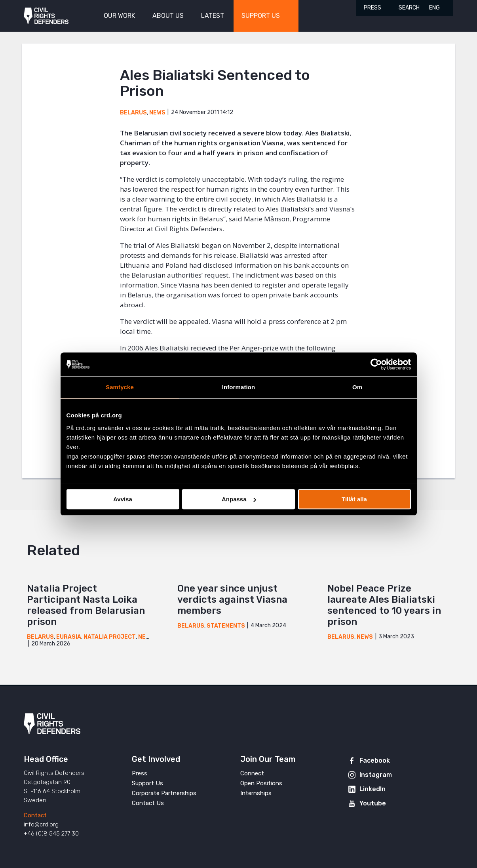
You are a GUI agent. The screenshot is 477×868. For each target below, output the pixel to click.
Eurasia (69, 637)
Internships (256, 793)
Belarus (133, 113)
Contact (35, 815)
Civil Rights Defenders (46, 16)
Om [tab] (357, 387)
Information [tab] (239, 387)
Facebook (375, 760)
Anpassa (239, 499)
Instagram (376, 775)
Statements (226, 626)
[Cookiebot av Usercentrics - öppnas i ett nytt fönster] (376, 364)
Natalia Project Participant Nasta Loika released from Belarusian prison (86, 605)
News (157, 113)
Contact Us (148, 803)
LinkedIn (372, 789)
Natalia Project (110, 637)
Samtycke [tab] (120, 387)
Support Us (147, 783)
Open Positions (261, 783)
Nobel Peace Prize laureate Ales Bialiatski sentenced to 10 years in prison (384, 605)
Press (372, 8)
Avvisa (123, 499)
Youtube (373, 803)
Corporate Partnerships (164, 793)
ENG (434, 8)
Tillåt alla (354, 499)
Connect (252, 773)
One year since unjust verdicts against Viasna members (232, 600)
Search (409, 8)
